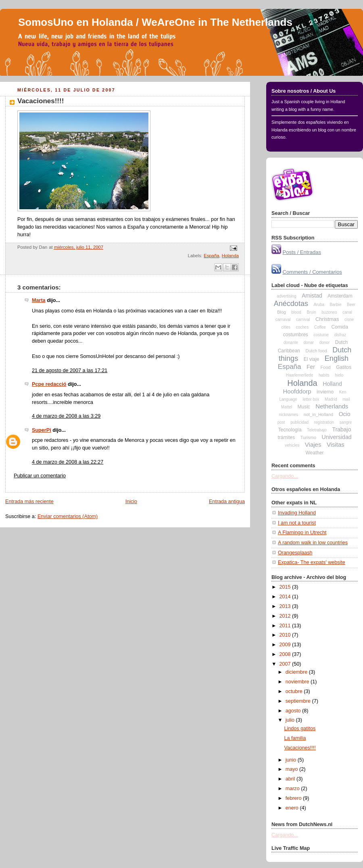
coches (302, 327)
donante (291, 342)
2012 (286, 616)
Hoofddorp (297, 391)
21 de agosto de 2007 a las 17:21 (70, 371)
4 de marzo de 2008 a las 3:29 (66, 416)
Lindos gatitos (300, 729)
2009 (286, 645)
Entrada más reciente (29, 502)
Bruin (311, 312)
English (337, 358)
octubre (295, 691)
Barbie (336, 305)
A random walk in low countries (313, 543)
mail (346, 399)
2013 (286, 606)
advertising (286, 296)
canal (347, 312)
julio (291, 720)
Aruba (319, 305)
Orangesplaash (295, 553)
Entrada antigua (227, 502)
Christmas (327, 319)
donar (309, 342)
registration (324, 422)
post (281, 422)
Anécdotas (291, 304)
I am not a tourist (297, 523)
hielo (339, 375)
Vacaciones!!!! (41, 101)
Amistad (312, 296)
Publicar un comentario (40, 476)
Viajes (313, 444)
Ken (343, 392)
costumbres (296, 335)
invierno (325, 392)
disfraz (340, 335)
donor (325, 342)
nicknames (288, 415)
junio (292, 760)
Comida (339, 327)
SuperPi (42, 430)
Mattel (287, 407)
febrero (294, 798)
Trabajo (342, 429)
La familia (295, 738)
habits (324, 375)
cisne (349, 320)
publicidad (299, 422)
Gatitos (344, 367)
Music (304, 407)
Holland (332, 384)
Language (288, 399)
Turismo (308, 437)
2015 (286, 587)
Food (326, 367)
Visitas (336, 444)
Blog (282, 312)
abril (291, 779)
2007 (286, 664)
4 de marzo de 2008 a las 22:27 (68, 462)
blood (296, 312)
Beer (351, 305)
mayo (292, 769)
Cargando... (285, 476)
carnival (303, 320)
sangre (346, 422)
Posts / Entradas (302, 252)
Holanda (230, 256)
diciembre (297, 672)
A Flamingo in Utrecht (302, 533)
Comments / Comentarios (312, 272)
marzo (293, 789)
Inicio (131, 502)
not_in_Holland (318, 414)
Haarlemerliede (300, 375)
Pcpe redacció (49, 384)
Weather (314, 453)
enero (293, 808)
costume (321, 335)
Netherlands (332, 406)
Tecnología (290, 430)
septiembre (299, 701)
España (211, 256)
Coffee (320, 327)
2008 (286, 654)
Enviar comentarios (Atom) (68, 516)
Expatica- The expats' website (312, 562)
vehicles (292, 445)
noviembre (298, 682)
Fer (311, 367)
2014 (286, 597)
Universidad (337, 437)
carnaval (283, 320)
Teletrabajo (317, 430)
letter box (311, 399)
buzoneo (329, 312)
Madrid (331, 399)
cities (286, 327)
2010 (286, 635)
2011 (286, 626)
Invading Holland (297, 513)
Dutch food (316, 351)
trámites (287, 437)
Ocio (345, 414)
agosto (294, 711)
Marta (39, 300)
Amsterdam (340, 296)
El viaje (312, 359)
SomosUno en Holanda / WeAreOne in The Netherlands (155, 22)
